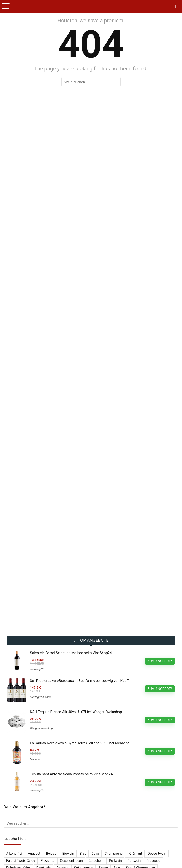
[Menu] (6, 6)
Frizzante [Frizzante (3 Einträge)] (47, 861)
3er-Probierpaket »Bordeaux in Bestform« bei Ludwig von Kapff (79, 681)
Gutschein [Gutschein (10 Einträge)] (96, 861)
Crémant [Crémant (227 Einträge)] (136, 854)
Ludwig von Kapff (41, 697)
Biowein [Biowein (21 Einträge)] (68, 854)
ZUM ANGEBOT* (160, 661)
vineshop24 (37, 669)
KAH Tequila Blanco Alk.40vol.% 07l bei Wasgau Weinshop (76, 712)
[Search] (175, 6)
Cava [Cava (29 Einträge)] (95, 854)
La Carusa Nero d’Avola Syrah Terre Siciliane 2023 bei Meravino (80, 743)
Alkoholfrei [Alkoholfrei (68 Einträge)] (14, 854)
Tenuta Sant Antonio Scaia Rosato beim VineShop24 (71, 774)
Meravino (36, 759)
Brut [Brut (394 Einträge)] (83, 854)
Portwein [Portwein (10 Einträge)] (134, 861)
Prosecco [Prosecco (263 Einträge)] (153, 861)
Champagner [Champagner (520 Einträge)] (114, 854)
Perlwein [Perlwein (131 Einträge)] (115, 861)
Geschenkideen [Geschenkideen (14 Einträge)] (71, 861)
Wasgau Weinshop (41, 728)
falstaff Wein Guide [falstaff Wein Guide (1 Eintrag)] (21, 861)
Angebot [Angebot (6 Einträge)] (34, 854)
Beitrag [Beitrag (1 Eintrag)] (51, 854)
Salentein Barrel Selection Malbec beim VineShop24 (71, 653)
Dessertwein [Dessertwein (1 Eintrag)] (157, 854)
